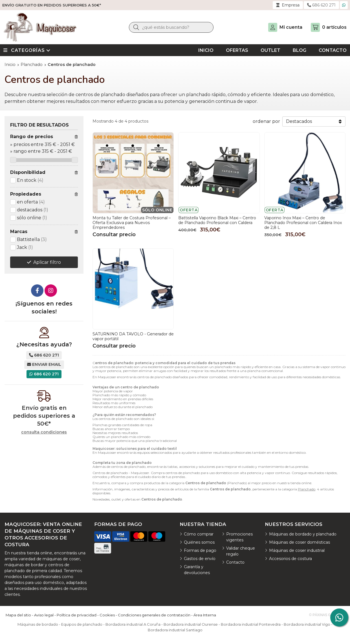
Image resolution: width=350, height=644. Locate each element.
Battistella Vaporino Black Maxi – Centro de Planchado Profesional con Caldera (217, 220)
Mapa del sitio (18, 615)
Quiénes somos (199, 542)
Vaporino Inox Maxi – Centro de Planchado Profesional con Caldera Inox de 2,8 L (303, 223)
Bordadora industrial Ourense (191, 624)
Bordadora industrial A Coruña (133, 624)
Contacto (235, 562)
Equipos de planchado (82, 624)
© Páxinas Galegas (327, 615)
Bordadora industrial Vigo (307, 624)
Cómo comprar (199, 534)
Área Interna (205, 615)
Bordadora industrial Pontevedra (251, 624)
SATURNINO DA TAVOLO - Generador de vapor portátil (133, 336)
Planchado (307, 489)
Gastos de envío (200, 559)
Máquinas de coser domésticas (300, 542)
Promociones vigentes (239, 537)
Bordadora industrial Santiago (175, 630)
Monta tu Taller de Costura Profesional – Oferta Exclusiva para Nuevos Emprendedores (132, 223)
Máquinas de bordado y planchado (303, 534)
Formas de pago (200, 550)
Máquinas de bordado (38, 624)
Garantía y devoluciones (197, 570)
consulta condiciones (44, 432)
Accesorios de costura (290, 559)
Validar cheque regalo (241, 551)
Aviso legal (44, 615)
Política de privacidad (77, 615)
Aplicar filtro (47, 262)
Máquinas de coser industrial (297, 550)
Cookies (107, 615)
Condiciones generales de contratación (154, 615)
